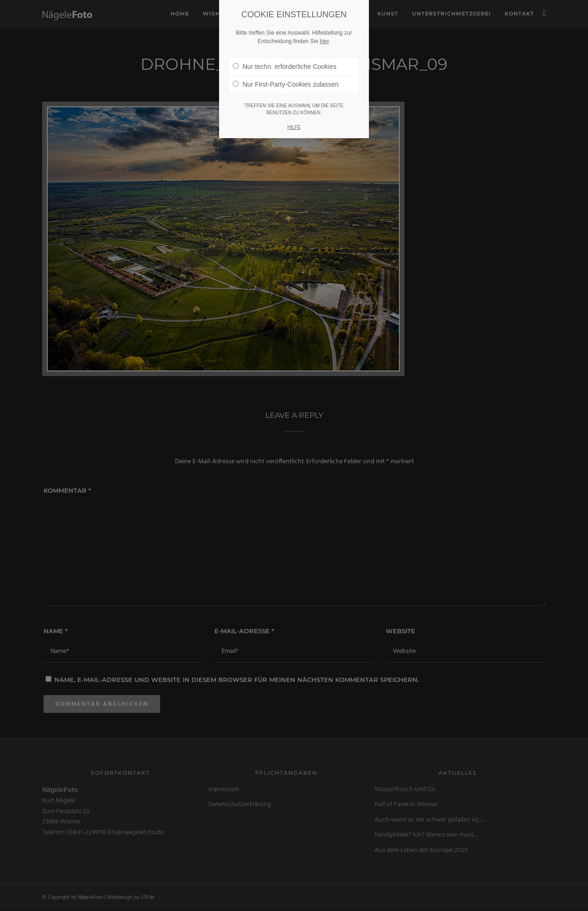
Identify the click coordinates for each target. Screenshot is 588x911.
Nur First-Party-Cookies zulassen (286, 81)
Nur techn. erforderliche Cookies (285, 63)
